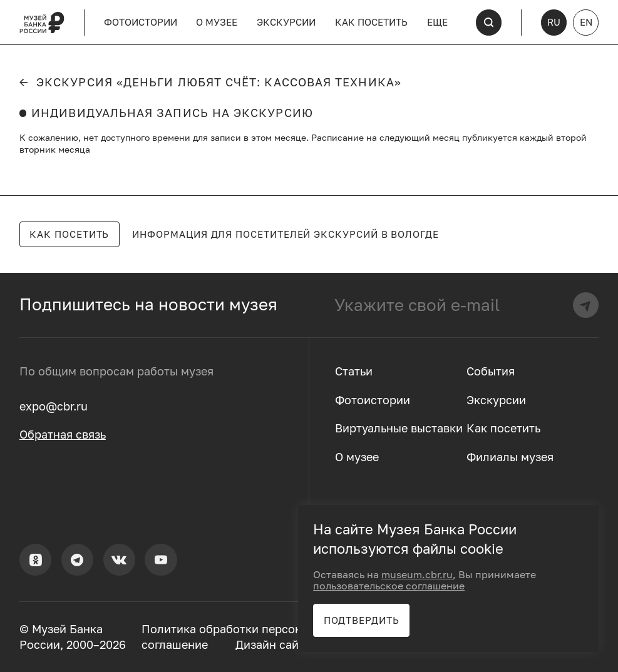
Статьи (354, 371)
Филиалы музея (510, 457)
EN (586, 22)
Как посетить (371, 22)
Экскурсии (286, 22)
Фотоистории (141, 22)
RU (554, 22)
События (491, 371)
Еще (437, 22)
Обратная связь (63, 435)
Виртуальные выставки (399, 428)
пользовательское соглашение (389, 586)
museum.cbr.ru (417, 574)
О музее (217, 22)
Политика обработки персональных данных (264, 629)
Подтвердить (362, 620)
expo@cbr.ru (54, 406)
